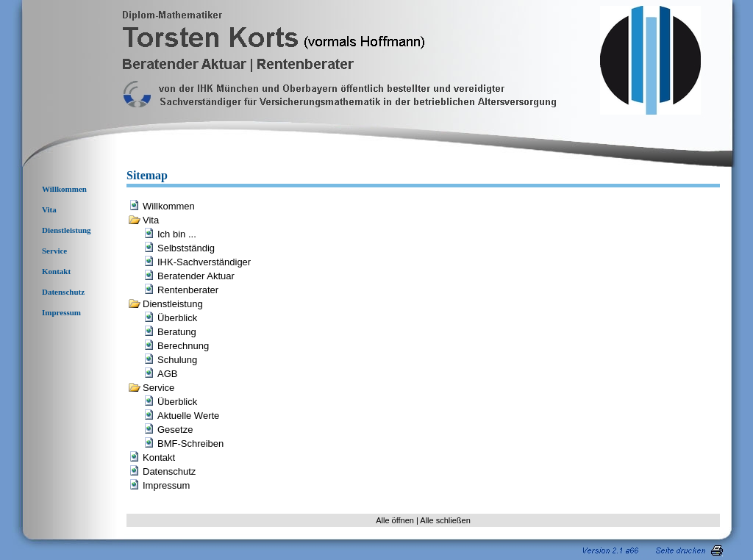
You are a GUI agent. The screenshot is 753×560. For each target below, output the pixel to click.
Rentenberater (188, 290)
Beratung (177, 332)
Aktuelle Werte (188, 416)
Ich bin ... (177, 234)
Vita (49, 209)
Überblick (177, 318)
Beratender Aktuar (196, 276)
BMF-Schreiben (190, 444)
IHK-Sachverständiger (204, 262)
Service (54, 251)
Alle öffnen (395, 520)
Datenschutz (63, 292)
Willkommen (64, 189)
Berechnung (183, 346)
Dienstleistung (67, 230)
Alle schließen (445, 520)
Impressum (61, 312)
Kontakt (56, 271)
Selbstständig (186, 248)
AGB (167, 374)
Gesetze (175, 430)
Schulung (177, 360)
